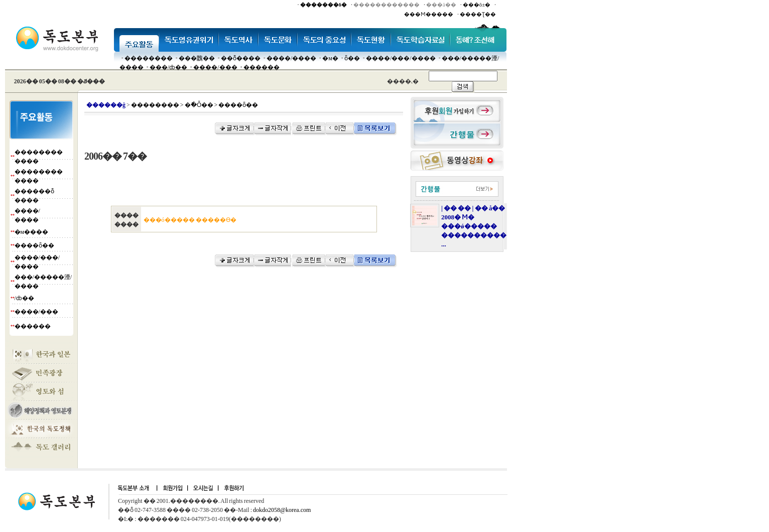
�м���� (32, 232)
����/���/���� (401, 58)
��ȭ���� (241, 58)
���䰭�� (197, 58)
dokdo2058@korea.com (282, 510)
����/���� (291, 58)
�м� (330, 58)
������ (262, 67)
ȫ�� (352, 58)
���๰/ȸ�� (168, 67)
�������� (149, 58)
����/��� (215, 67)
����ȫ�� (34, 245)
